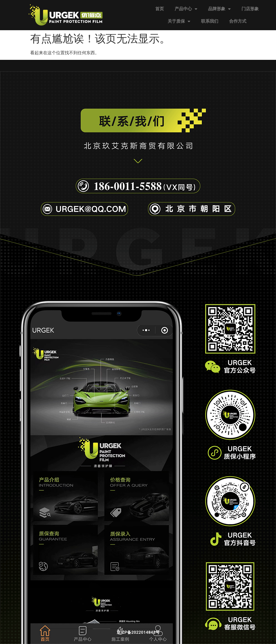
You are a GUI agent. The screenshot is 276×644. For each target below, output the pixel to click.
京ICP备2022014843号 (138, 632)
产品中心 (186, 9)
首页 (160, 9)
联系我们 (210, 21)
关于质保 (179, 21)
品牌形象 (219, 9)
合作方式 (238, 21)
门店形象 (250, 9)
